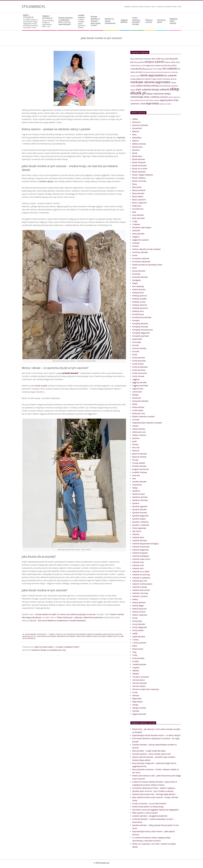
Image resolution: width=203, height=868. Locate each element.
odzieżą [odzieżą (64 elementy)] (155, 86)
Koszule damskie (139, 348)
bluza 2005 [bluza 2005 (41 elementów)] (135, 59)
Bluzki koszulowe (139, 165)
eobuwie (136, 243)
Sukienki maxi (138, 562)
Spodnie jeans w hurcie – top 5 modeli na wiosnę (153, 791)
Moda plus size (139, 413)
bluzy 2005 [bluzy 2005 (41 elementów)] (165, 59)
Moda (135, 404)
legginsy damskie (139, 382)
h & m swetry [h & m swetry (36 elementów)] (158, 69)
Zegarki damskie (139, 714)
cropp (135, 221)
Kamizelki (136, 274)
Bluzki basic (137, 156)
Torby (135, 655)
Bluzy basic (137, 187)
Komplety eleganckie (141, 333)
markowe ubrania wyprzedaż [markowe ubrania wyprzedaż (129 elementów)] (150, 82)
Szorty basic (137, 621)
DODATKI (136, 231)
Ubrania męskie (139, 686)
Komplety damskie (140, 324)
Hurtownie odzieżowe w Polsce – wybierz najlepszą (154, 788)
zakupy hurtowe (139, 708)
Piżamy (135, 444)
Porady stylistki (139, 463)
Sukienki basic (138, 537)
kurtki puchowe (139, 370)
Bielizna (136, 141)
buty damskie (138, 215)
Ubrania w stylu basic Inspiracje (146, 689)
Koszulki (136, 351)
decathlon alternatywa (142, 227)
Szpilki (135, 633)
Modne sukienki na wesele (143, 417)
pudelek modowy (140, 472)
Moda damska (138, 407)
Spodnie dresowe (140, 513)
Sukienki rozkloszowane (142, 584)
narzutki (136, 420)
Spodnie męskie (139, 519)
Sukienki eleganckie (141, 550)
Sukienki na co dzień (141, 571)
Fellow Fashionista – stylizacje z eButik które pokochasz (80, 617)
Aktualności (137, 128)
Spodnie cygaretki (140, 506)
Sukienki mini (138, 568)
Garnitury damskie (140, 252)
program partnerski (141, 469)
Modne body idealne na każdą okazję (148, 807)
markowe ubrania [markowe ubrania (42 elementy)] (169, 79)
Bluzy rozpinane (139, 200)
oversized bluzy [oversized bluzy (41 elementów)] (165, 86)
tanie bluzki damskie (84, 636)
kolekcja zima (138, 311)
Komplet (136, 320)
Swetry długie (138, 606)
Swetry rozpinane (140, 615)
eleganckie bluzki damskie (76, 634)
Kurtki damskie (139, 358)
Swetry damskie (139, 602)
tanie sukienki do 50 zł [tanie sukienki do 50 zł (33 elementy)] (138, 100)
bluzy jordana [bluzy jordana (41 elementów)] (139, 62)
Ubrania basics (139, 680)
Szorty (135, 618)
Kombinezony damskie (142, 317)
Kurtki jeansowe (139, 361)
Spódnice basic (139, 494)
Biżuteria (136, 150)
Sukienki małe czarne (141, 559)
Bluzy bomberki (139, 190)
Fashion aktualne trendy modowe (146, 249)
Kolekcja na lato (139, 302)
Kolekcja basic (138, 293)
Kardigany (137, 280)
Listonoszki (137, 392)
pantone (136, 438)
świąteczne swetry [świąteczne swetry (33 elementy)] (165, 104)
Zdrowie (136, 711)
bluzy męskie (138, 196)
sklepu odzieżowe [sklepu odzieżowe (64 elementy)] (155, 94)
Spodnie (136, 503)
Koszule (136, 345)
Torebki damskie (139, 664)
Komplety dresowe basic (143, 330)
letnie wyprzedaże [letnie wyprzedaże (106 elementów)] (152, 75)
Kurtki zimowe (138, 376)
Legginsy (136, 379)
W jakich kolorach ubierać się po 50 (106, 636)
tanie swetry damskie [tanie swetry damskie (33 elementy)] (152, 100)
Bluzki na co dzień (140, 169)
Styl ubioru (137, 531)
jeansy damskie (139, 271)
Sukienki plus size (140, 581)
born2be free (138, 209)
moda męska (138, 410)
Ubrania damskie (139, 683)
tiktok (135, 646)
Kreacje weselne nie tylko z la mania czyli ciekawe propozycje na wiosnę (65, 614)
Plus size (136, 447)
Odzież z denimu (139, 435)
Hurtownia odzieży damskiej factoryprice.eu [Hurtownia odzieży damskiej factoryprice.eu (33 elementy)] (157, 72)
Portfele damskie (139, 466)
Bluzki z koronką (139, 181)
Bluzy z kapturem (140, 203)
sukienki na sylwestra (141, 578)
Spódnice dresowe (140, 500)
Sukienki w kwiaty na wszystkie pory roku (49, 650)
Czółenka (136, 224)
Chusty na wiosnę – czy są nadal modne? (149, 804)
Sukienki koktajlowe (141, 556)
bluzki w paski (41, 386)
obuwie (135, 426)
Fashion (136, 246)
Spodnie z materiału (141, 525)
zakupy (135, 705)
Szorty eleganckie (140, 627)
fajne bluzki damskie (94, 634)
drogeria (136, 237)
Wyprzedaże (137, 702)
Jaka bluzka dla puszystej (112, 634)
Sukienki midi (138, 565)
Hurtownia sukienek (141, 258)
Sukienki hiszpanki (140, 553)
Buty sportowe (138, 218)
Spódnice (136, 491)
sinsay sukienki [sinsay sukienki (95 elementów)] (160, 89)
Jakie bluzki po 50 (29, 636)
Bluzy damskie (138, 193)
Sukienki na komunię (141, 575)
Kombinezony (138, 314)
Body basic (137, 206)
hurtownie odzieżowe (141, 262)
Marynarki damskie (140, 401)
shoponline (41, 634)
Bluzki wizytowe (139, 172)
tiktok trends (138, 649)
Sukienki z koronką (140, 593)
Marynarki (137, 398)
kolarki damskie (139, 289)
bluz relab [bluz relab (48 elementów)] (156, 59)
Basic (135, 134)
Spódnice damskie (140, 497)
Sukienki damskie (140, 540)
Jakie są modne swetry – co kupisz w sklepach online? (57, 647)
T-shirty (135, 640)
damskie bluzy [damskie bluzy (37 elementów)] (166, 65)
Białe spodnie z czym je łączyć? (145, 813)
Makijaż (135, 395)
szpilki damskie (139, 637)
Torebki (135, 661)
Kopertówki (137, 339)
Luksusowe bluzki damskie (46, 636)
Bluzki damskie (31, 634)
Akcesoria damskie (140, 125)
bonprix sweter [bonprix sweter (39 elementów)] (170, 62)
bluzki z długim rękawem (143, 175)
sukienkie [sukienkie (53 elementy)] (164, 97)
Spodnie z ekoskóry (140, 522)
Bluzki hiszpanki (139, 162)
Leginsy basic (138, 389)
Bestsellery (137, 138)
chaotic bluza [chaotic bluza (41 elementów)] (135, 65)
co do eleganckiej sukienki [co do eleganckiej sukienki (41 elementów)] (151, 65)
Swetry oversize (139, 612)
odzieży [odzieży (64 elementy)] (147, 86)
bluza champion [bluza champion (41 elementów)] (145, 59)
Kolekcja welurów (140, 305)
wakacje (136, 695)
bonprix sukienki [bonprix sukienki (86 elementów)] (154, 62)
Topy (134, 652)
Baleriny (136, 131)
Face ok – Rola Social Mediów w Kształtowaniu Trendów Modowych (58, 621)
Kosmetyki (137, 342)
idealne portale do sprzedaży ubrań (147, 265)
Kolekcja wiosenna (140, 308)
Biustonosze (137, 147)
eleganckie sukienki (140, 240)
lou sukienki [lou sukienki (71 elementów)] (170, 75)
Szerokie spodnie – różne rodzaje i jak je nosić (151, 754)
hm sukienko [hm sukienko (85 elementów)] (170, 69)
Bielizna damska (139, 144)
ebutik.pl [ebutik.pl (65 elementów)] (140, 69)
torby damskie (138, 658)
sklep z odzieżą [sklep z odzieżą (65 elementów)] (151, 97)
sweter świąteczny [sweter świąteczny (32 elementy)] (174, 97)
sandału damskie (139, 482)
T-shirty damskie (139, 643)
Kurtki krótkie (138, 364)
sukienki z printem (140, 596)
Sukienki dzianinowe (141, 547)
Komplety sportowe (141, 336)
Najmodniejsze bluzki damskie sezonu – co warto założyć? (157, 735)
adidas (135, 119)
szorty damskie (139, 624)
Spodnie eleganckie (140, 516)
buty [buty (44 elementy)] (178, 62)
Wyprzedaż (137, 699)
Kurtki (135, 355)
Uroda (135, 692)
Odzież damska (139, 429)
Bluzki (135, 153)
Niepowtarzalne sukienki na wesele (147, 423)
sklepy (135, 488)
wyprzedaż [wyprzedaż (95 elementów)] (152, 103)
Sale (134, 478)
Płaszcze (136, 451)
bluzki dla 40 (60, 634)
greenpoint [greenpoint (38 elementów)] (148, 69)
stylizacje (121, 137)
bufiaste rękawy (46, 181)
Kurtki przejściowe (140, 367)
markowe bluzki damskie (66, 636)
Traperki (136, 668)
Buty (134, 212)
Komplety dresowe (140, 327)
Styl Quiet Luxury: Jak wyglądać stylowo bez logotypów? (155, 810)
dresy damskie (138, 234)
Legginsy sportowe (140, 386)
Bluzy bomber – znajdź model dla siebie (149, 751)
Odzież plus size (139, 432)
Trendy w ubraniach (141, 677)
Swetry (135, 599)
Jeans (135, 268)
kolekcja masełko (139, 299)
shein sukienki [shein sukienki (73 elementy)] (143, 89)
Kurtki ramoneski (139, 373)
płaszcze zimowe (139, 457)
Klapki (135, 283)
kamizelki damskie (140, 277)
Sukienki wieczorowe (141, 590)
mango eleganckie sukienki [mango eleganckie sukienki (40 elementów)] (140, 79)
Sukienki (136, 534)
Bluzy (135, 184)
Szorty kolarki (138, 630)
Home (135, 255)
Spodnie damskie (140, 509)
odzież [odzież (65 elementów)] (139, 86)
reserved (136, 475)
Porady (135, 460)
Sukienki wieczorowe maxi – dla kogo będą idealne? (154, 794)
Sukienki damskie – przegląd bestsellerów (150, 816)
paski (135, 441)
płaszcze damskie (140, 454)
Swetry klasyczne (139, 609)
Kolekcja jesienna (140, 296)
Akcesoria (136, 122)
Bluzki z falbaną (139, 178)
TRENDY (136, 671)
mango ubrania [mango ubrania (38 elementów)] (157, 79)
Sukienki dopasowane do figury (145, 544)
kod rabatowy (138, 286)
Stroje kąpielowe (139, 528)
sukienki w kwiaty (140, 587)
